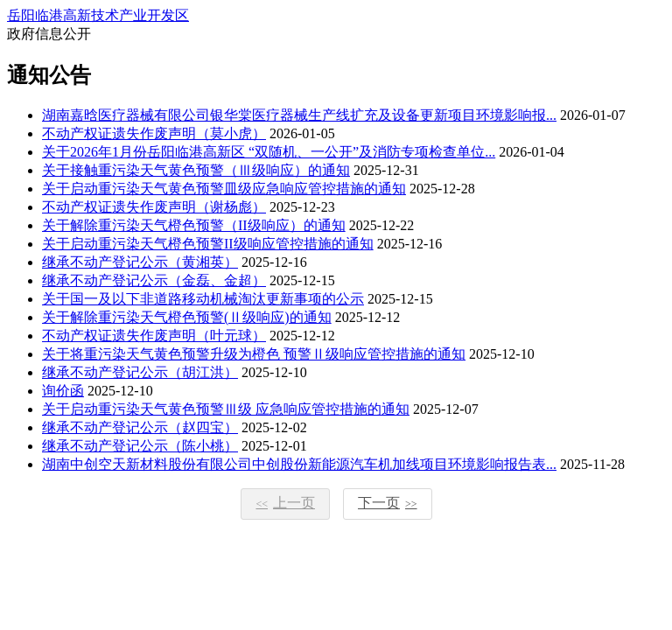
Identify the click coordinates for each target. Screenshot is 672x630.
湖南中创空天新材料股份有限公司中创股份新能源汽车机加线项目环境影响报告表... (299, 464)
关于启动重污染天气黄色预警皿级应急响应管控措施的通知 (224, 189)
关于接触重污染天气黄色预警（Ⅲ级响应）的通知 (196, 170)
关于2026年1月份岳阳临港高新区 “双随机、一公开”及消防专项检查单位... (269, 152)
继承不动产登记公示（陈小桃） (140, 446)
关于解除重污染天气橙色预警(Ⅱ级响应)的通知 (187, 317)
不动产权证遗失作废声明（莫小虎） (154, 133)
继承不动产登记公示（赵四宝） (140, 427)
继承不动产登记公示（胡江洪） (140, 372)
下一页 (388, 503)
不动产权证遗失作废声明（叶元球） (154, 336)
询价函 (63, 391)
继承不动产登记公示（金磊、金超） (154, 280)
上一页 (285, 503)
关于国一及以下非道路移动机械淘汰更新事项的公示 (203, 299)
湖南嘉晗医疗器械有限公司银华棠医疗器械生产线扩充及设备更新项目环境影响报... (299, 115)
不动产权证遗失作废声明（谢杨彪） (154, 207)
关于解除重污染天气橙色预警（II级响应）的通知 (194, 225)
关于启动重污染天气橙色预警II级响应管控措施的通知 (208, 244)
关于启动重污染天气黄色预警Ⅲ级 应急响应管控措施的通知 (226, 409)
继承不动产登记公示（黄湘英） (140, 262)
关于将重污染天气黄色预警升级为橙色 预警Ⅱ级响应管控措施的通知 (254, 354)
